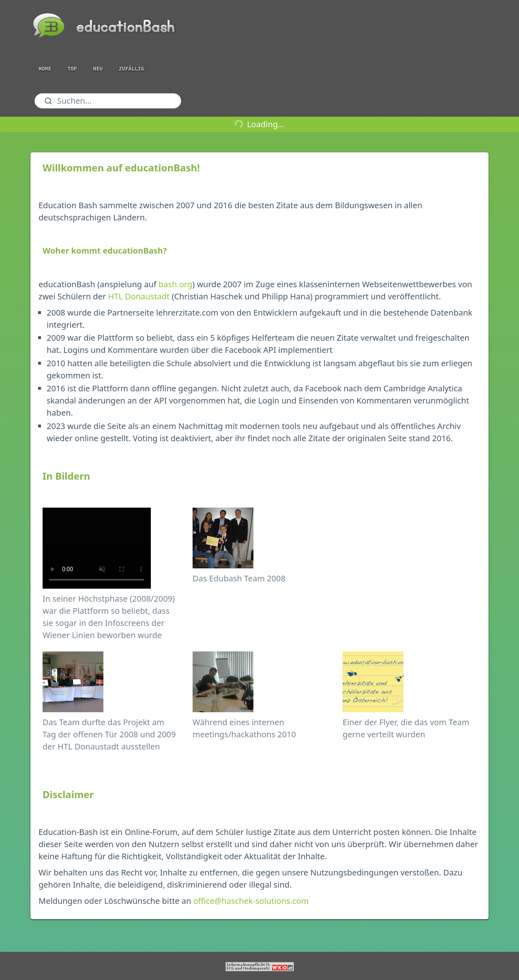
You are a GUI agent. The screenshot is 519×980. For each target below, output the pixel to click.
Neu (98, 69)
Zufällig (131, 69)
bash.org (175, 284)
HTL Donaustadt (139, 296)
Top (72, 69)
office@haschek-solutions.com (251, 901)
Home (45, 69)
